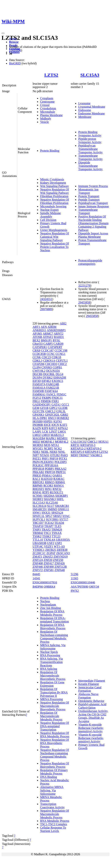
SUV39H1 (52, 519)
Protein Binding (50, 151)
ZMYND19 (61, 557)
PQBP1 (49, 469)
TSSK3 (47, 536)
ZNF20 (48, 560)
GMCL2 (50, 411)
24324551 (46, 299)
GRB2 (64, 415)
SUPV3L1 (39, 519)
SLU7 (51, 506)
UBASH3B (39, 543)
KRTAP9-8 (92, 452)
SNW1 (37, 513)
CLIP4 (37, 367)
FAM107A (39, 384)
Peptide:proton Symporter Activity (90, 140)
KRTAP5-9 (77, 452)
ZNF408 (38, 563)
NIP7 (36, 455)
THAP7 (49, 526)
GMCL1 (93, 442)
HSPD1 (48, 421)
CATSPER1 (40, 347)
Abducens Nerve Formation (88, 696)
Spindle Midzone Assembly (51, 215)
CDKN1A (49, 361)
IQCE (47, 425)
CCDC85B (39, 354)
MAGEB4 (39, 438)
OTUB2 (55, 455)
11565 (74, 578)
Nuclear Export (49, 210)
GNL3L (61, 411)
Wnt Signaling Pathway (54, 186)
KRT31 (75, 445)
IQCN (55, 425)
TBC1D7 (38, 523)
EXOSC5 (57, 381)
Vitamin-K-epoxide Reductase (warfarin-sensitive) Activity (91, 738)
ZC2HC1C (39, 553)
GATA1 (56, 405)
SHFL (60, 499)
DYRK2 (48, 378)
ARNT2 (59, 334)
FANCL (51, 394)
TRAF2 (46, 530)
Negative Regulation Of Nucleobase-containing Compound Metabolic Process (55, 755)
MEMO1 (62, 438)
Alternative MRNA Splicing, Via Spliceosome (52, 790)
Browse (14, 42)
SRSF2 (57, 516)
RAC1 (36, 479)
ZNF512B (61, 567)
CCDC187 (47, 350)
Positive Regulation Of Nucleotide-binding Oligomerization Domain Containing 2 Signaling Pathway (93, 223)
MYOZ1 (38, 448)
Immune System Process (93, 186)
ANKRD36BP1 (56, 330)
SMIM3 (52, 509)
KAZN (37, 428)
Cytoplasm (47, 98)
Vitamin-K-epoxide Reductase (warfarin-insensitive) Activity (91, 728)
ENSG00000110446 (83, 582)
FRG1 (36, 401)
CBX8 (36, 350)
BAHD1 (59, 337)
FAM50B (38, 391)
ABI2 (63, 323)
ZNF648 (60, 570)
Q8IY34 (94, 587)
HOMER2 (63, 418)
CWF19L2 (39, 371)
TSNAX (57, 533)
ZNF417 (49, 563)
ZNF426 (60, 563)
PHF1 (45, 459)
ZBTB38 (62, 550)
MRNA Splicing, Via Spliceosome (53, 647)
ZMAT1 (38, 557)
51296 (74, 574)
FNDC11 (57, 398)
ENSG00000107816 (45, 582)
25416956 (15, 50)
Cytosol (45, 105)
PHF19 (54, 459)
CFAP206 (39, 364)
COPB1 (57, 367)
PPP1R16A (51, 465)
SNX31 (46, 513)
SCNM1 (38, 496)
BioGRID (15, 63)
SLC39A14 (39, 506)
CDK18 (56, 357)
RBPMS (38, 486)
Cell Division (48, 220)
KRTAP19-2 (94, 448)
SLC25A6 (52, 503)
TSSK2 (37, 536)
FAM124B (53, 384)
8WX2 (75, 591)
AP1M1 (37, 334)
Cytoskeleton (48, 108)
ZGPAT (51, 553)
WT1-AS (59, 546)
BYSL (57, 340)
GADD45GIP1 (42, 405)
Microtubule (48, 112)
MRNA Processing (51, 699)
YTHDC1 (39, 550)
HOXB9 (38, 421)
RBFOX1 (38, 482)
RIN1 (48, 489)
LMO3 (46, 435)
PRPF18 (50, 472)
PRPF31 (61, 472)
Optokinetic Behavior (91, 701)
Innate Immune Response (94, 206)
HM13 (52, 418)
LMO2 (37, 435)
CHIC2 (62, 364)
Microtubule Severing (53, 206)
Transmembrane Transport (88, 211)
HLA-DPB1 (40, 418)
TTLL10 (38, 540)
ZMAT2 (48, 557)
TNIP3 (37, 530)
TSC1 (47, 533)
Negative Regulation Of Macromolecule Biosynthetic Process (55, 706)
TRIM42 (38, 533)
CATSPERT (55, 347)
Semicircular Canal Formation (90, 689)
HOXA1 (103, 442)
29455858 (84, 302)
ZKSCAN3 (63, 553)
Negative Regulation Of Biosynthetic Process (55, 765)
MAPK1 (51, 438)
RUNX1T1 (56, 492)
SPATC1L (39, 516)
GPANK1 (38, 415)
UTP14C (38, 546)
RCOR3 (48, 486)
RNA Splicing (49, 669)
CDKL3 (38, 361)
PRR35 (37, 475)
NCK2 (58, 448)
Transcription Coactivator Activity (52, 806)
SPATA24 (57, 513)
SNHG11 (63, 509)
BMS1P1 (46, 340)
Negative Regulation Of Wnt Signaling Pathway (55, 191)
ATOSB (37, 337)
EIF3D (37, 381)
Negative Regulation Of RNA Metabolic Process (55, 735)
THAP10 (38, 526)
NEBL (45, 452)
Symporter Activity (90, 135)
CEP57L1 (62, 361)
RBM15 (50, 482)
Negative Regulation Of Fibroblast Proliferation (55, 201)
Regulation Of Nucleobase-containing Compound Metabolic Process (54, 637)
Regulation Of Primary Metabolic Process (54, 772)
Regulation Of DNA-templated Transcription (54, 620)
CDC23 (46, 357)
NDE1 (36, 452)
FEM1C (62, 394)
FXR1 (55, 401)
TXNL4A (49, 540)
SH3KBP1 (62, 496)
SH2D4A (49, 496)
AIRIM (52, 327)
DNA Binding (49, 777)
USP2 (58, 543)
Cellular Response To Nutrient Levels (53, 829)
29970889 (46, 309)
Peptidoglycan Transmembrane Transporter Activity (90, 149)
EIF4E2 (46, 381)
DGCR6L (49, 374)
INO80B (38, 425)
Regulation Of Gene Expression (52, 684)
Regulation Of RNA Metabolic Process (52, 613)
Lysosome (84, 103)
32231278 (84, 286)
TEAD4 (59, 523)
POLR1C (38, 465)
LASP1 (37, 432)
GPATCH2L (52, 415)
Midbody (46, 119)
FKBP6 (46, 398)
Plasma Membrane (51, 115)
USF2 (51, 543)
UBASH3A (63, 540)
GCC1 (65, 405)
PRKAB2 (38, 472)
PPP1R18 (38, 469)
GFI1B (44, 408)
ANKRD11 (39, 330)
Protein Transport (89, 196)
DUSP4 (37, 378)
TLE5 (58, 526)
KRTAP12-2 (78, 448)
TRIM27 (84, 455)
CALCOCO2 (79, 442)
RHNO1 (59, 486)
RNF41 (37, 492)
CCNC (51, 354)
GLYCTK (39, 411)
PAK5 (64, 455)
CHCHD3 (51, 364)
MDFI (74, 455)
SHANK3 (50, 499)
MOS (47, 445)
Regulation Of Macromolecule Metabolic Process (51, 716)
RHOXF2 (38, 489)
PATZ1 (37, 459)
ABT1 (36, 327)
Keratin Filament (88, 684)
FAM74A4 (51, 391)
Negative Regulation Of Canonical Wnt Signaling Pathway (55, 237)
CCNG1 (60, 354)
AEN (44, 327)
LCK (45, 432)
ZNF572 (38, 570)
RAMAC (59, 479)
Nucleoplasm (48, 605)
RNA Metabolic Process (55, 821)
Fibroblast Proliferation (54, 196)
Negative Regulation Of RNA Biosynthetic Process (55, 743)
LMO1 (62, 432)
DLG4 (59, 374)
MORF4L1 (47, 442)
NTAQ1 (45, 455)
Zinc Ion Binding (51, 608)
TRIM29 (57, 530)
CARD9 (58, 344)
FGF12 (37, 398)
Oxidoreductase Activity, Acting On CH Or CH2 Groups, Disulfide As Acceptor (93, 716)
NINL (62, 452)
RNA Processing (50, 655)
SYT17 (64, 519)
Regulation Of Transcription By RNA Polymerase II (54, 692)
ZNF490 (49, 567)
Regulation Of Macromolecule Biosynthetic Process (53, 676)
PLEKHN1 (47, 462)
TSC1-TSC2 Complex (54, 824)
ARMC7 (48, 334)
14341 (36, 578)
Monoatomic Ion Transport (88, 191)
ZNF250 (58, 560)
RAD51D (47, 479)
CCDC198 (61, 350)
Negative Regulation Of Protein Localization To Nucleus (55, 247)
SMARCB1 (62, 506)
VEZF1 (49, 546)
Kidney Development (53, 183)
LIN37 (53, 432)
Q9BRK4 (49, 587)
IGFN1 (58, 421)
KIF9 (45, 428)
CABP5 (48, 344)
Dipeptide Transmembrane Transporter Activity (90, 166)
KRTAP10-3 (88, 445)
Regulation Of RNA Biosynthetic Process (53, 627)
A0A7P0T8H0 (79, 587)
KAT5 (63, 425)
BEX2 (36, 340)
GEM (36, 408)
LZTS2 (51, 75)
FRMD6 (46, 401)
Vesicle (44, 122)
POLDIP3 (60, 462)
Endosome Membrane (91, 113)
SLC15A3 (90, 75)
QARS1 (57, 475)
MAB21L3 (57, 435)
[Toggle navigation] (3, 33)
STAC (66, 516)
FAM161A (39, 388)
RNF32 (57, 489)
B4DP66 (38, 587)
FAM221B (53, 388)
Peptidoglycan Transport (93, 203)
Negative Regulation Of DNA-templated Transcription (55, 726)
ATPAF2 (48, 337)
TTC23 (56, 536)
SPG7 (49, 516)
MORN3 (38, 445)
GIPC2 (53, 408)
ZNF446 (38, 567)
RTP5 (46, 492)
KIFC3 (53, 428)
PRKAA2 (60, 469)
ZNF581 (49, 570)
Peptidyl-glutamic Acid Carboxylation (92, 706)
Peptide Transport (89, 200)
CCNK (37, 357)
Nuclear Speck (49, 652)
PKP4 (36, 462)
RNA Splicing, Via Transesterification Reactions (51, 662)
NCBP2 (48, 448)
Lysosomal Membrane (92, 107)
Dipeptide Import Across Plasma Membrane (93, 235)
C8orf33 (38, 344)
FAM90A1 (39, 394)
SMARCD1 (40, 509)
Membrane (85, 117)
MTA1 (55, 445)
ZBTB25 (51, 550)
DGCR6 (38, 374)
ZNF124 (38, 560)
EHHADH (60, 378)
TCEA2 (49, 523)
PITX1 (63, 459)
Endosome (85, 110)
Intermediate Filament (92, 681)
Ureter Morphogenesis (54, 230)
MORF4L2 (62, 442)
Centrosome (47, 102)
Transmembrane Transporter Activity (90, 157)
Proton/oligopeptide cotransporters (90, 262)
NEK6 (53, 452)
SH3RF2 (38, 499)
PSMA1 (47, 475)
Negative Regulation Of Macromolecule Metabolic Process (55, 814)
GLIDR (63, 408)
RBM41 (60, 482)
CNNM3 (47, 367)
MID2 (36, 442)
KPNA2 (63, 428)
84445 (36, 574)
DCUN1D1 (53, 371)
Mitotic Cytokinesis (52, 179)
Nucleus (45, 601)
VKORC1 (96, 455)
